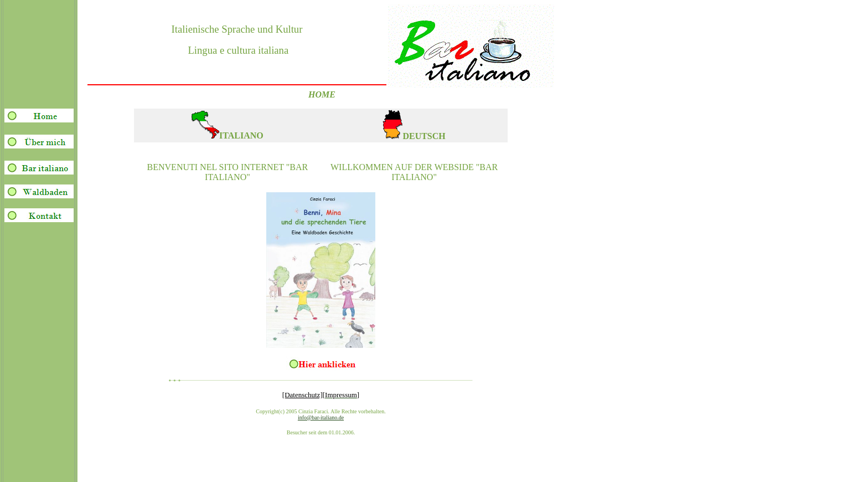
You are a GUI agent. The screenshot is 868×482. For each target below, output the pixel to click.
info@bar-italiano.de (321, 417)
